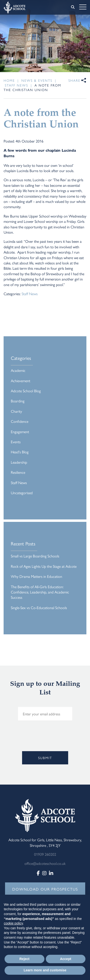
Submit (45, 758)
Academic (18, 370)
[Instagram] (44, 873)
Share (74, 80)
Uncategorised (22, 493)
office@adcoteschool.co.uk (45, 863)
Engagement (20, 432)
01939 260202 (45, 854)
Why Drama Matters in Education (36, 576)
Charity (16, 411)
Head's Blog (20, 452)
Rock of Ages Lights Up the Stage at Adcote (44, 566)
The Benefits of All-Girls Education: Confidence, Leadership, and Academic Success (40, 592)
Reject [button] (24, 959)
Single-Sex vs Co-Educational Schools (39, 608)
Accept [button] (66, 959)
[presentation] (40, 743)
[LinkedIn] (51, 873)
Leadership (19, 462)
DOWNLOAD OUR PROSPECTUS (45, 889)
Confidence (20, 421)
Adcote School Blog (26, 391)
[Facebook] (38, 873)
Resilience (18, 472)
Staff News (30, 294)
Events (16, 442)
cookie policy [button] (13, 923)
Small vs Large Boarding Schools (35, 556)
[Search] (73, 7)
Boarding (18, 401)
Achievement (21, 381)
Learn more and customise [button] (45, 970)
